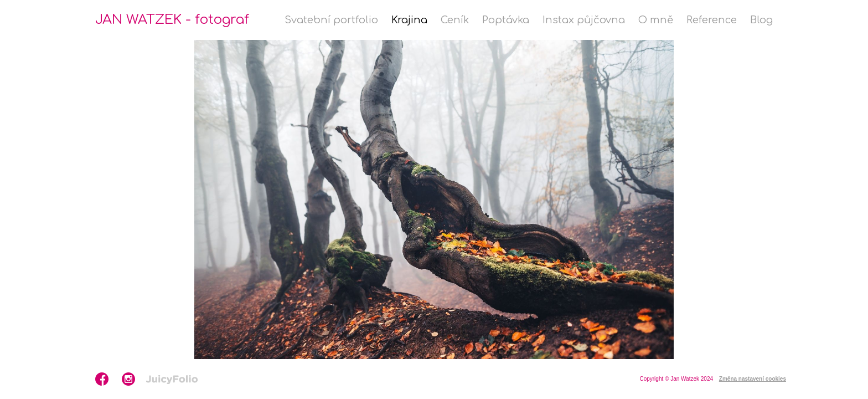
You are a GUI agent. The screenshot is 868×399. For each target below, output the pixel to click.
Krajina (409, 20)
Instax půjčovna (584, 20)
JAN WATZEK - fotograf (172, 20)
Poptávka (506, 20)
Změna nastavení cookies (753, 379)
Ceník (455, 20)
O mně (656, 20)
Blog (761, 20)
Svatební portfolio (331, 20)
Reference (712, 20)
